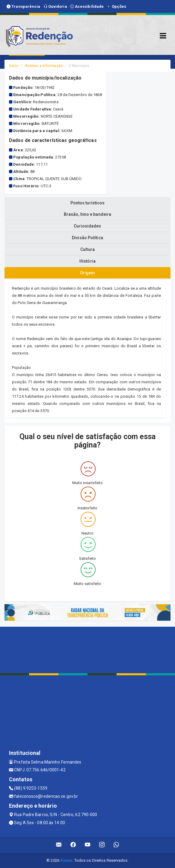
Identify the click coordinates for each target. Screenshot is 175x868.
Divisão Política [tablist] (87, 238)
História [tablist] (87, 261)
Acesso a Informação (44, 66)
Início (14, 66)
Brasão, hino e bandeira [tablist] (87, 214)
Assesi (66, 860)
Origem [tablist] (88, 273)
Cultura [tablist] (87, 249)
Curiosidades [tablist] (87, 226)
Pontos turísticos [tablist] (88, 203)
